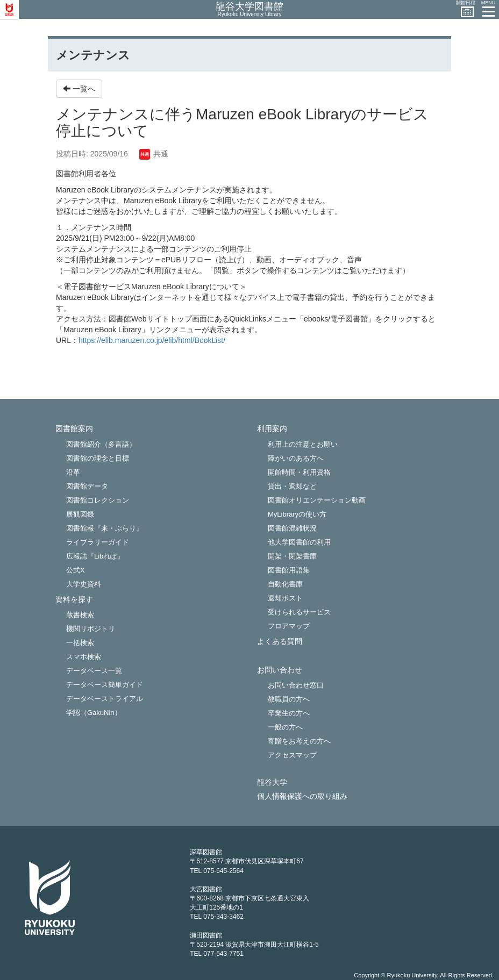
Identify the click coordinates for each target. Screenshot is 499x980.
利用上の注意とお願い (303, 444)
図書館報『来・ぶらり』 (105, 528)
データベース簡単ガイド (105, 685)
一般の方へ (285, 727)
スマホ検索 (84, 657)
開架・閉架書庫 (292, 556)
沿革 (73, 472)
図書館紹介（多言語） (101, 444)
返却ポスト (285, 598)
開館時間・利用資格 (299, 472)
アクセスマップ (292, 755)
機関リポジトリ (91, 629)
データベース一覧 (94, 671)
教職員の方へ (289, 699)
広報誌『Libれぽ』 (95, 556)
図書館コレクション (98, 500)
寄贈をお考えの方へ (299, 741)
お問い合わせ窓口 (296, 685)
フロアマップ (289, 626)
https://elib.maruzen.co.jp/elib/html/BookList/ (152, 340)
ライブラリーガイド (98, 542)
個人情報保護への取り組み (302, 796)
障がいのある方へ (296, 458)
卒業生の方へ (289, 713)
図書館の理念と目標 (98, 458)
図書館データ (87, 486)
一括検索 (80, 643)
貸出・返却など (292, 486)
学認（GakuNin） (94, 713)
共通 (154, 154)
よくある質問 (280, 642)
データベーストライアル (105, 699)
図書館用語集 (289, 570)
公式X (76, 570)
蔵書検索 (80, 615)
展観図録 (80, 514)
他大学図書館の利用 (299, 542)
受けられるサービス (299, 612)
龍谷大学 (272, 782)
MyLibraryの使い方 (297, 514)
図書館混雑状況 (292, 528)
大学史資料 (84, 584)
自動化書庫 (285, 584)
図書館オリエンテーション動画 (317, 500)
